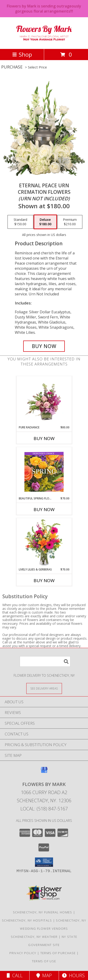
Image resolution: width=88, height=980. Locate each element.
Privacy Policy (23, 953)
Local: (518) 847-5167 (44, 809)
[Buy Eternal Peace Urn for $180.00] (44, 346)
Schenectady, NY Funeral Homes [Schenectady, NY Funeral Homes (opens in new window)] (43, 912)
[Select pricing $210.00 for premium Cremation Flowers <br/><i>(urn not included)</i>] (70, 222)
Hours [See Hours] (73, 975)
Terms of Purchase (58, 953)
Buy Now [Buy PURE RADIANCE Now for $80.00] (44, 438)
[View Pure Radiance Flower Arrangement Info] (44, 401)
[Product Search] (45, 661)
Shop (22, 54)
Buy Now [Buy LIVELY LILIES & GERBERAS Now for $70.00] (44, 580)
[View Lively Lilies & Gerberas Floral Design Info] (44, 543)
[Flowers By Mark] (44, 42)
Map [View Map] (44, 975)
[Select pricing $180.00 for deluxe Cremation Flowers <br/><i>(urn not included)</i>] (45, 222)
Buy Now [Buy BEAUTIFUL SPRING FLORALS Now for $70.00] (44, 509)
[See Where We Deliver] (44, 688)
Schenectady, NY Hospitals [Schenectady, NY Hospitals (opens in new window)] (27, 920)
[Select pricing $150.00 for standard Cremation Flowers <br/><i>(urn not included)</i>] (20, 222)
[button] (44, 862)
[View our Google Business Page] (44, 772)
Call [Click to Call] (15, 975)
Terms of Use (44, 961)
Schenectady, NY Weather (34, 937)
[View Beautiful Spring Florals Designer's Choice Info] (44, 472)
